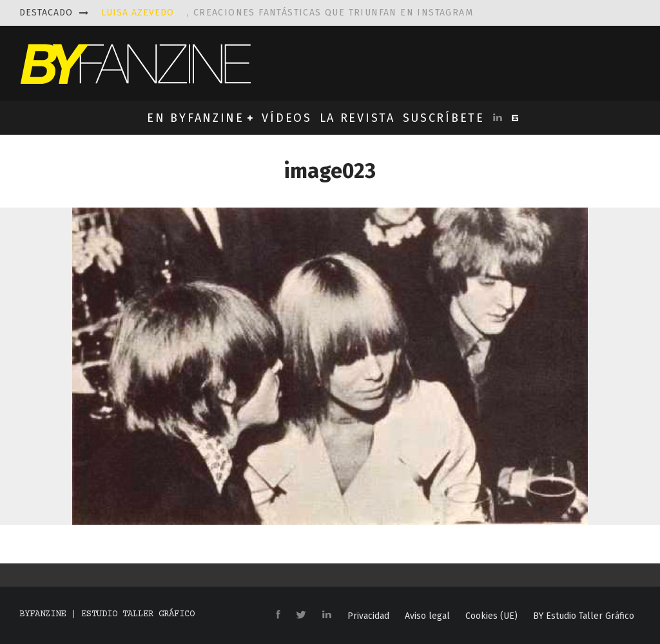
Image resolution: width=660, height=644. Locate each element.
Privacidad (368, 616)
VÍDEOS (286, 118)
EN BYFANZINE (195, 118)
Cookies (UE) (491, 616)
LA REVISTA (357, 118)
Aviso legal (427, 616)
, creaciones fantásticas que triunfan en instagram (287, 13)
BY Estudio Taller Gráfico (584, 616)
